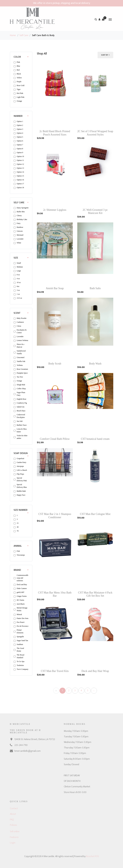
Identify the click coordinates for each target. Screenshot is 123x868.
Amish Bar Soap (55, 288)
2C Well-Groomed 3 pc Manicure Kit (95, 211)
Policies (13, 825)
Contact (14, 809)
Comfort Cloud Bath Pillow (55, 439)
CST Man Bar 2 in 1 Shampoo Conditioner (55, 516)
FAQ (12, 820)
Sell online (15, 832)
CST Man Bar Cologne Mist (95, 514)
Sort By (105, 55)
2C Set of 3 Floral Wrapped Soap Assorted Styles (95, 133)
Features (14, 837)
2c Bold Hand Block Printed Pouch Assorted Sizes (55, 133)
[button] (99, 19)
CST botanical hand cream (95, 439)
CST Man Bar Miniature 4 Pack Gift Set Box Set (95, 594)
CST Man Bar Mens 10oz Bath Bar (55, 594)
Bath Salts (95, 288)
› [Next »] (94, 691)
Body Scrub (55, 364)
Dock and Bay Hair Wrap (95, 671)
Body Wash (95, 364)
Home (13, 35)
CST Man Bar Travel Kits (55, 671)
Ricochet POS (92, 856)
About (13, 814)
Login (13, 843)
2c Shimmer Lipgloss (55, 210)
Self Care (24, 35)
